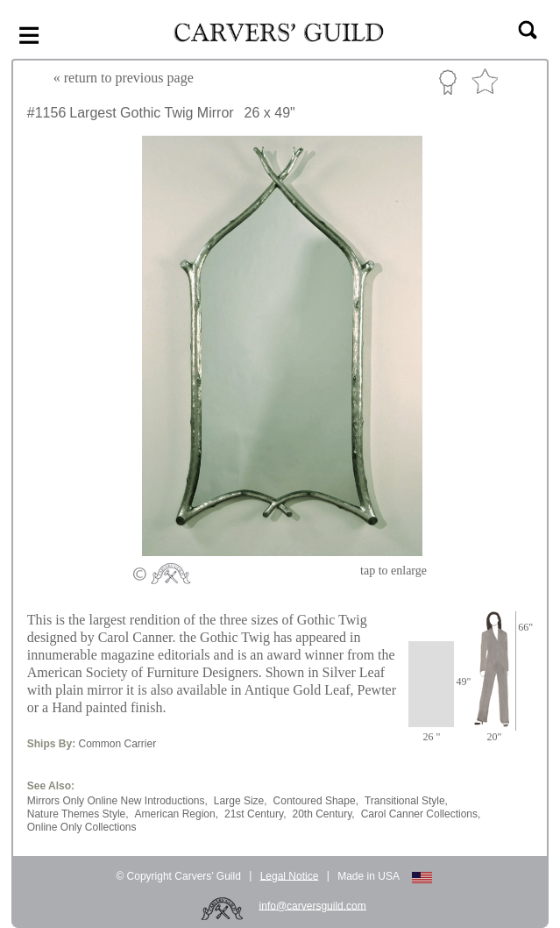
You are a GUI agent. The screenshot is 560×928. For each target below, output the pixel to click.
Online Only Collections (82, 827)
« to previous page (124, 78)
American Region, (177, 814)
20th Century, (323, 814)
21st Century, (255, 814)
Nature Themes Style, (78, 814)
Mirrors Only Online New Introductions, (117, 801)
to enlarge (393, 571)
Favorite (485, 82)
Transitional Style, (406, 801)
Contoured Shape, (316, 801)
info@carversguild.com (313, 905)
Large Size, (241, 801)
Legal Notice (290, 875)
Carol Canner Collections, (421, 814)
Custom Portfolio (447, 82)
